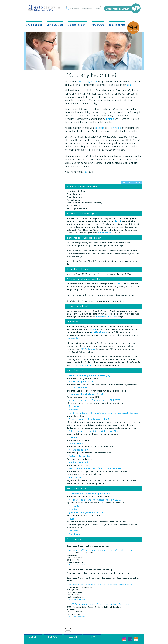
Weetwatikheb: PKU (78, 444)
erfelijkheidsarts (99, 332)
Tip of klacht (53, 637)
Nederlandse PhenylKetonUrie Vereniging (89, 375)
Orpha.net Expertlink (77, 565)
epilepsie (99, 128)
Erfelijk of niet (34, 25)
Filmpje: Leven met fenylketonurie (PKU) (89, 419)
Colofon (73, 637)
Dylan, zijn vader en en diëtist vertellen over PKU (93, 431)
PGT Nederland (88, 349)
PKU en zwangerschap (82, 365)
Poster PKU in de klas (79, 456)
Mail (86, 172)
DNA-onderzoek (55, 25)
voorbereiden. (73, 338)
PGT (100, 343)
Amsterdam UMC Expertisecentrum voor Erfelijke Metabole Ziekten (100, 550)
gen (129, 85)
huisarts (75, 406)
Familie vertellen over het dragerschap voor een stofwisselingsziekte (103, 413)
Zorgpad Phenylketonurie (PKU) (87, 394)
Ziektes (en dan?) (78, 25)
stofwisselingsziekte (87, 82)
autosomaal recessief (106, 317)
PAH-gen (118, 284)
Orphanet (73, 531)
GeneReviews (75, 534)
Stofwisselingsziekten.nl (81, 382)
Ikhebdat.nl (74, 437)
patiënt (75, 410)
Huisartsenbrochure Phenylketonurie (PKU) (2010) (96, 400)
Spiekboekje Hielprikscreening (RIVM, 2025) (90, 494)
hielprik (110, 119)
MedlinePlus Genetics (79, 462)
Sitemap (92, 637)
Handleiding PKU (79, 450)
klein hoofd (115, 128)
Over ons (33, 637)
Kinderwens (98, 25)
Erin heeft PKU (76, 478)
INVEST (72, 519)
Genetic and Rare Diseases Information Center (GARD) (95, 468)
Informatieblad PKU (79, 388)
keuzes (93, 330)
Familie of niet (117, 25)
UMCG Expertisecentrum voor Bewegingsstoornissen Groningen (99, 604)
